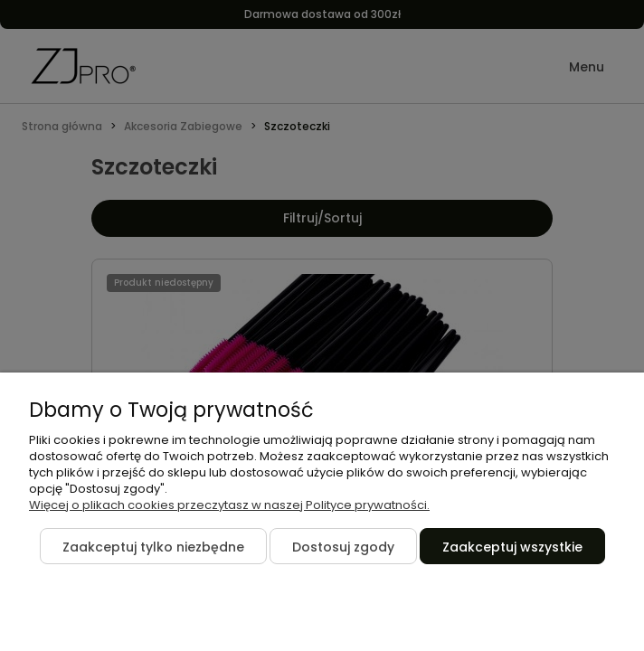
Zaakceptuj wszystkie (512, 547)
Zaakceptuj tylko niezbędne (153, 547)
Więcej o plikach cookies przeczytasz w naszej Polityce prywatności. (229, 505)
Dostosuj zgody (343, 547)
